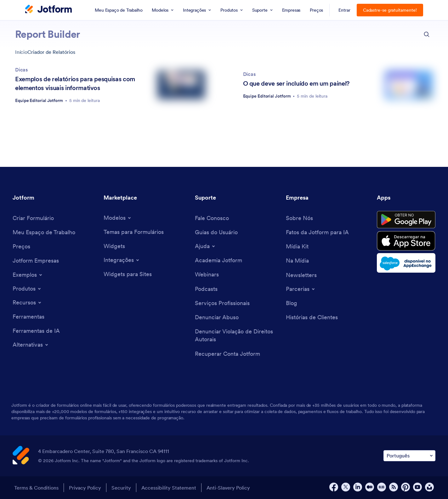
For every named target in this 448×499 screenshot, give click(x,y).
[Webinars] (207, 274)
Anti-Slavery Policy (228, 488)
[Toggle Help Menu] (205, 246)
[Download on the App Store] (406, 241)
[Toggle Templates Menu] (118, 218)
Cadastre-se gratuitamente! (390, 10)
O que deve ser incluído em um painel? (296, 83)
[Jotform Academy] (218, 260)
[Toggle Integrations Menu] (122, 260)
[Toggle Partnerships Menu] (301, 289)
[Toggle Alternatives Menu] (31, 345)
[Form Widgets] (114, 246)
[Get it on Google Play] (406, 220)
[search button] (427, 34)
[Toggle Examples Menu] (28, 275)
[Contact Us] (212, 218)
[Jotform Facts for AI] (317, 232)
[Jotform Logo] (48, 10)
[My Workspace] (44, 232)
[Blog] (292, 303)
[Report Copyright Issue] (237, 335)
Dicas (21, 70)
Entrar (344, 10)
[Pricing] (21, 246)
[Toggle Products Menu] (27, 289)
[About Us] (299, 218)
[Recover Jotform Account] (227, 354)
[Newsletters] (301, 275)
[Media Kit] (297, 246)
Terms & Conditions (36, 488)
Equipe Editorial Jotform (39, 100)
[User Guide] (216, 232)
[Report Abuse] (217, 317)
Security (121, 488)
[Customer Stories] (312, 317)
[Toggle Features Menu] (27, 303)
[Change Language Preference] (409, 456)
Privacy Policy (85, 488)
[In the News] (297, 261)
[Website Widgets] (128, 274)
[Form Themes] (134, 232)
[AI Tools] (36, 331)
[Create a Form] (33, 218)
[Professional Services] (222, 303)
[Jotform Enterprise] (36, 261)
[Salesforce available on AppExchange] (406, 263)
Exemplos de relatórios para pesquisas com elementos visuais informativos (75, 83)
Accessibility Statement (169, 488)
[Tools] (28, 317)
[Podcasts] (206, 289)
